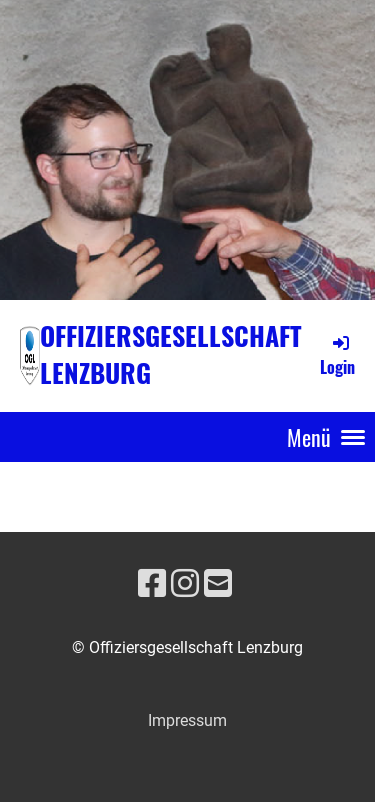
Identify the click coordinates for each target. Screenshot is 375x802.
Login (337, 355)
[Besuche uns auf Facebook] (152, 584)
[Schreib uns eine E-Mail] (218, 584)
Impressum (187, 720)
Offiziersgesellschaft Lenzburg (171, 355)
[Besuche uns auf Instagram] (185, 584)
